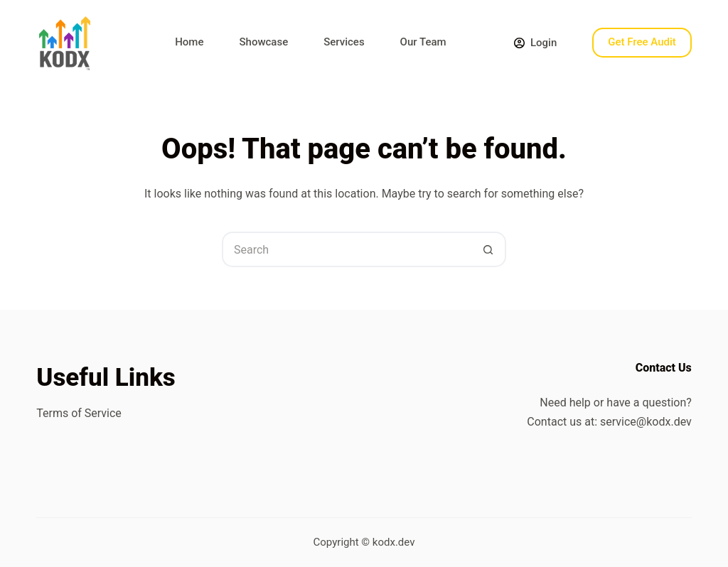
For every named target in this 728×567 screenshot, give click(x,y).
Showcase (263, 42)
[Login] (535, 43)
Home (189, 42)
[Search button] (488, 249)
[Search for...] (346, 249)
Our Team (423, 42)
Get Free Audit (642, 42)
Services (344, 42)
